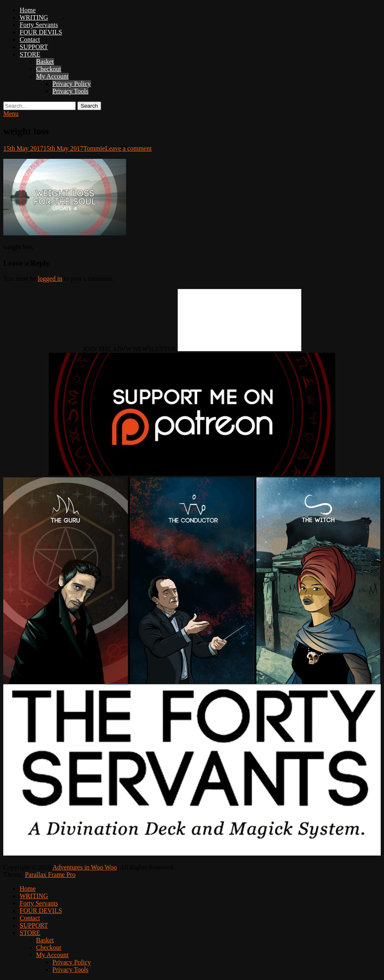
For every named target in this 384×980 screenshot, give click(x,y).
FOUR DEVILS (41, 32)
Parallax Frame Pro (50, 875)
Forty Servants (39, 25)
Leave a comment (129, 148)
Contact (30, 40)
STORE (30, 54)
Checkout (49, 69)
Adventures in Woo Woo (85, 867)
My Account (52, 76)
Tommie (94, 148)
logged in (50, 279)
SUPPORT (34, 47)
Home (28, 10)
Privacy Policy (72, 84)
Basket (45, 62)
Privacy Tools (70, 91)
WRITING (34, 17)
